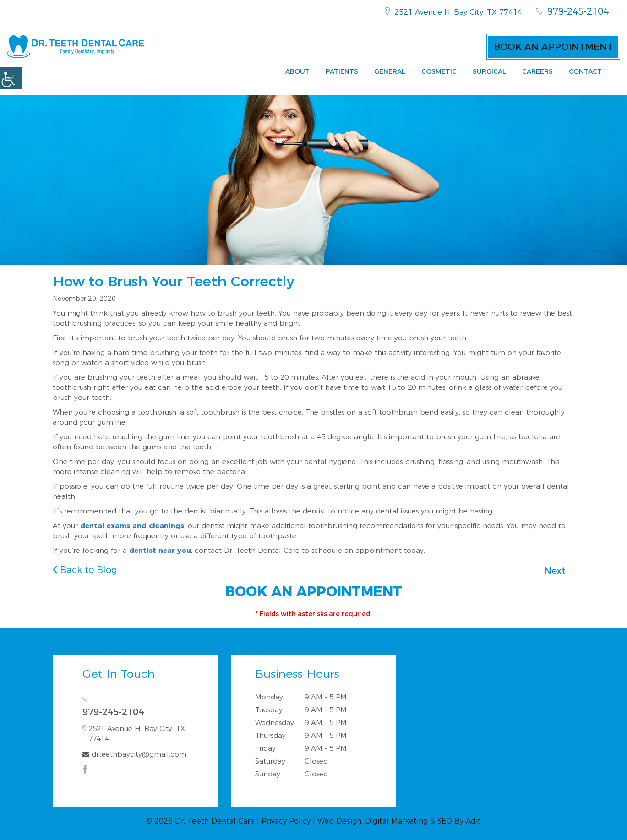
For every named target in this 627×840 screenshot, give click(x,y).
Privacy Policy (286, 821)
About (297, 71)
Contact (585, 71)
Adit (473, 821)
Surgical (489, 71)
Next (555, 571)
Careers (537, 71)
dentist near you (160, 550)
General (390, 71)
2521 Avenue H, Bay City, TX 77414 (453, 11)
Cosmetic (439, 71)
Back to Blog (85, 570)
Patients (342, 71)
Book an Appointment (553, 47)
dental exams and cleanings (132, 526)
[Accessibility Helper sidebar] (11, 78)
